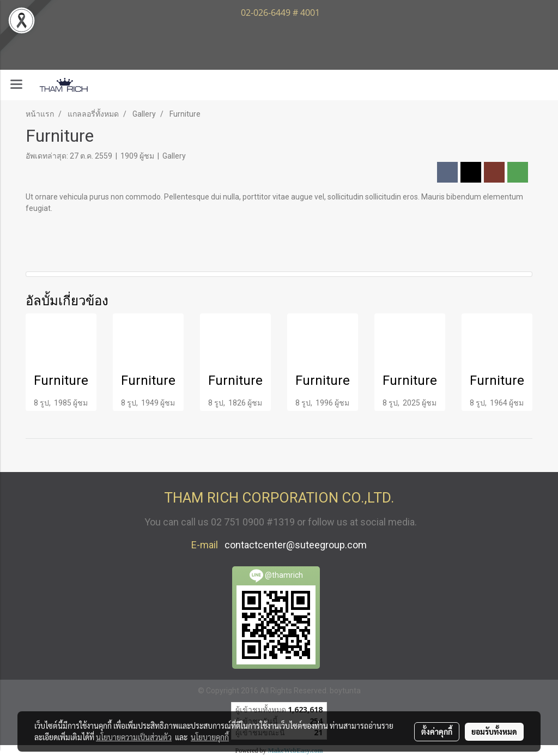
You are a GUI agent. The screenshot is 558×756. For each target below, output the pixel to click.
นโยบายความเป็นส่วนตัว (134, 737)
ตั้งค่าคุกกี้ (437, 731)
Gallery (174, 156)
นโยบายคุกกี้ (210, 737)
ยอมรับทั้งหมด (494, 731)
